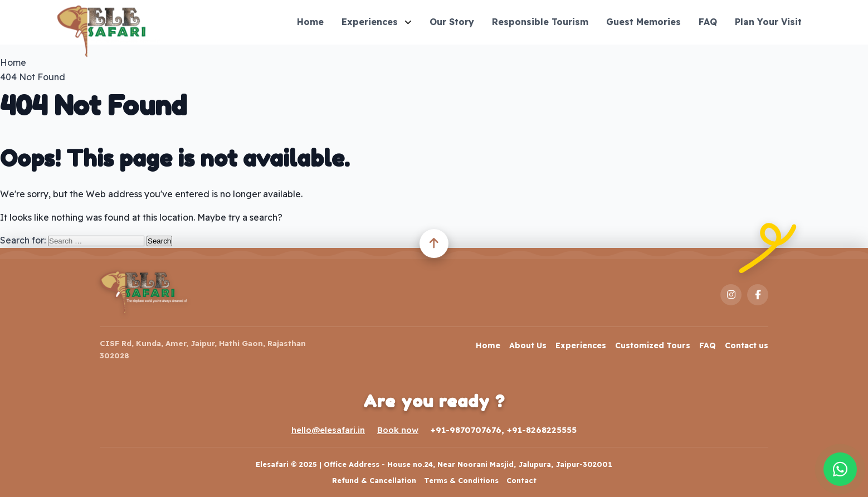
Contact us (747, 345)
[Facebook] (758, 295)
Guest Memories (643, 22)
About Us (528, 345)
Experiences (377, 22)
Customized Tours (653, 345)
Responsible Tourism (540, 22)
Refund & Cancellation (374, 480)
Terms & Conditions (461, 480)
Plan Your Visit (768, 22)
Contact (521, 480)
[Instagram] (731, 295)
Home (310, 22)
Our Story (452, 22)
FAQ (708, 22)
